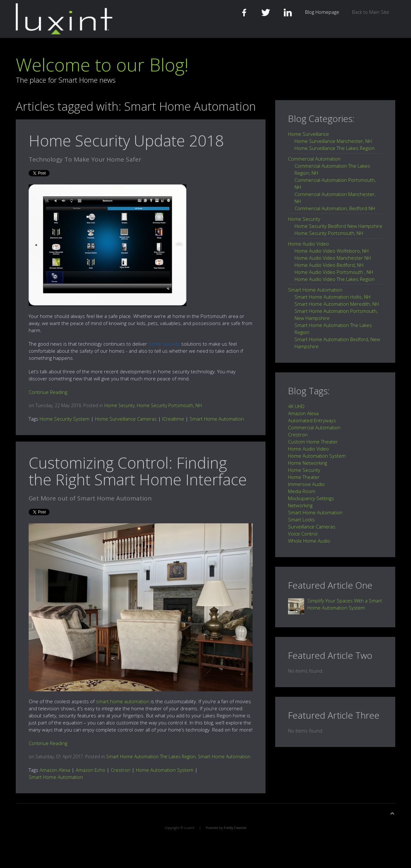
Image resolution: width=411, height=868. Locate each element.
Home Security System (65, 419)
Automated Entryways (312, 420)
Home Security (119, 405)
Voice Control (303, 534)
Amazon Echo (90, 770)
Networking (300, 505)
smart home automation (123, 701)
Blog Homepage (322, 12)
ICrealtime (173, 419)
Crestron (121, 770)
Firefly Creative (235, 828)
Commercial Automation (314, 427)
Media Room (302, 491)
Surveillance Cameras (312, 527)
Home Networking (308, 463)
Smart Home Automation (217, 419)
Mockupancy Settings (311, 498)
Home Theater (304, 477)
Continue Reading (48, 392)
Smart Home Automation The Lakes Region (151, 756)
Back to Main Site (371, 12)
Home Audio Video (308, 449)
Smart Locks (301, 519)
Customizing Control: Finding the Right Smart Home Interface (138, 471)
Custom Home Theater (313, 442)
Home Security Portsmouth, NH (169, 405)
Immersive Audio (306, 484)
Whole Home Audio (309, 541)
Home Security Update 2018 (126, 140)
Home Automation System (165, 770)
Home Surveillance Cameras (126, 419)
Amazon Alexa (55, 770)
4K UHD (296, 406)
